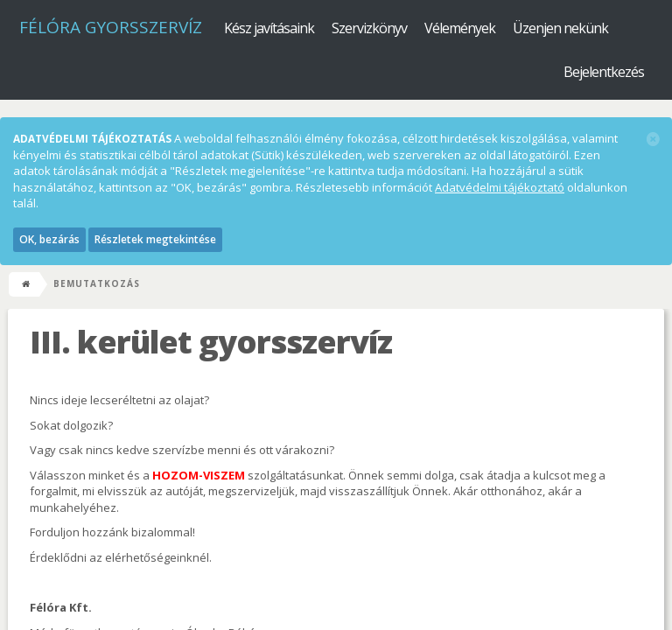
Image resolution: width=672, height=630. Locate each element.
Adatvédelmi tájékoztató (500, 187)
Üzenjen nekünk (560, 28)
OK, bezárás (49, 239)
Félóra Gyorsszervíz (111, 27)
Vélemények (460, 28)
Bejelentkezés (604, 72)
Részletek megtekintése (155, 239)
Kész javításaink (269, 28)
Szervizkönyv (369, 28)
